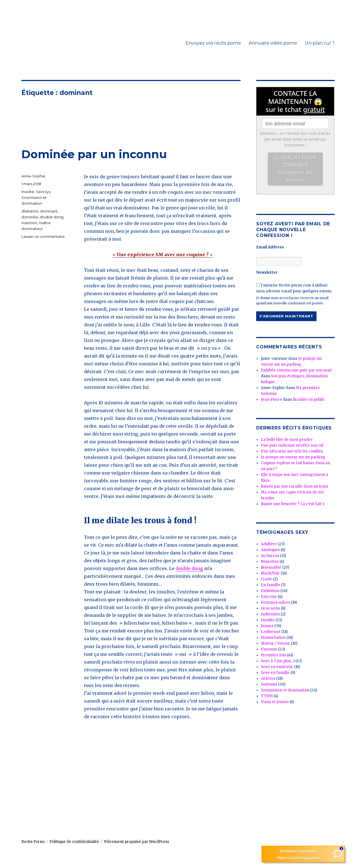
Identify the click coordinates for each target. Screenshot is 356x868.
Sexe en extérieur (277, 667)
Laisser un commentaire (43, 236)
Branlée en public (309, 399)
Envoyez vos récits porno (213, 43)
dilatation (30, 211)
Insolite (28, 192)
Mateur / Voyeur (275, 643)
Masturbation (273, 638)
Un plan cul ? (320, 43)
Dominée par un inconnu (94, 154)
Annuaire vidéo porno (273, 43)
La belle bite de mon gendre (287, 440)
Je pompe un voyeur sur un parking (293, 457)
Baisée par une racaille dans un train (294, 486)
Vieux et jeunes (275, 702)
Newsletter (267, 272)
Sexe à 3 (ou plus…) (278, 661)
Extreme (269, 597)
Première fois (274, 655)
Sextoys (43, 192)
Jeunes (267, 626)
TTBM (267, 696)
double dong (189, 568)
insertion (29, 223)
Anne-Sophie (33, 176)
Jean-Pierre (271, 399)
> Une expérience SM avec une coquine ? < (162, 255)
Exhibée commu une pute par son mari (296, 370)
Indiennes (270, 614)
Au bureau (270, 556)
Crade (266, 579)
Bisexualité (271, 567)
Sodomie (269, 684)
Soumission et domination (285, 690)
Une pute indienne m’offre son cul (292, 445)
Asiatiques (270, 550)
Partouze (269, 649)
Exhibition (270, 591)
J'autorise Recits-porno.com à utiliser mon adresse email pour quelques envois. (294, 288)
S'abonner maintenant (286, 316)
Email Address (270, 247)
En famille (270, 585)
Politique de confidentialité (74, 842)
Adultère (269, 544)
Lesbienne (271, 632)
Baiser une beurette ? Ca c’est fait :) (293, 504)
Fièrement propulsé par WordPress (137, 842)
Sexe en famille (275, 673)
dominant (49, 211)
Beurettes (270, 562)
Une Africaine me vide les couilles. (292, 451)
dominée (30, 217)
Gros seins (270, 608)
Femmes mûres (275, 602)
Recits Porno (33, 842)
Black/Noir (270, 573)
